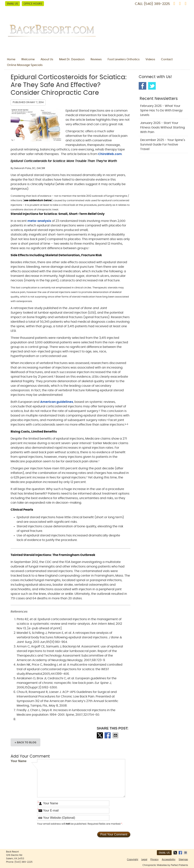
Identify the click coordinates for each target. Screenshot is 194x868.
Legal (144, 859)
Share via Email (116, 735)
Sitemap (183, 859)
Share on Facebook (108, 735)
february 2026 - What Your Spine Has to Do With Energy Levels (161, 110)
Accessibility (169, 859)
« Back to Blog (25, 742)
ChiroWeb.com (110, 154)
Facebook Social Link (142, 86)
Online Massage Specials (25, 65)
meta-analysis (39, 221)
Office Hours (33, 4)
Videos (150, 59)
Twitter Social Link (152, 86)
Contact (167, 59)
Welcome (28, 59)
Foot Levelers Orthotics (124, 59)
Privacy (154, 859)
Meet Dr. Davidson (72, 59)
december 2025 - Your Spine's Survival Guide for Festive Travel (163, 145)
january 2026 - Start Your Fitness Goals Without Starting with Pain (163, 128)
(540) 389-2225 (157, 4)
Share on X (100, 735)
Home (11, 59)
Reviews (96, 59)
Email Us (13, 4)
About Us (47, 59)
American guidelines (57, 402)
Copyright (133, 859)
